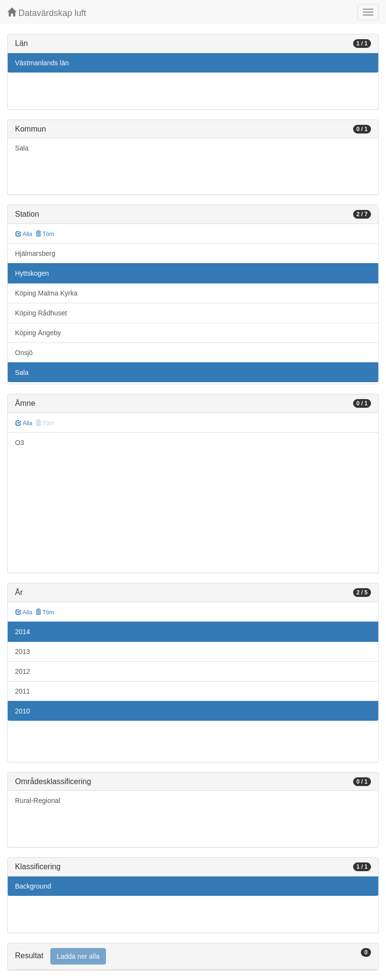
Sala (22, 148)
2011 (22, 691)
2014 (22, 632)
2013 (22, 652)
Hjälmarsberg (35, 253)
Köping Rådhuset (41, 313)
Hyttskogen (32, 273)
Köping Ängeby (38, 333)
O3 (20, 443)
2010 (22, 711)
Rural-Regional (37, 801)
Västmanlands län (42, 63)
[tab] (193, 957)
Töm (45, 234)
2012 (22, 671)
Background (33, 886)
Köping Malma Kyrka (46, 293)
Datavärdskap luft (47, 13)
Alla (24, 234)
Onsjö (24, 353)
